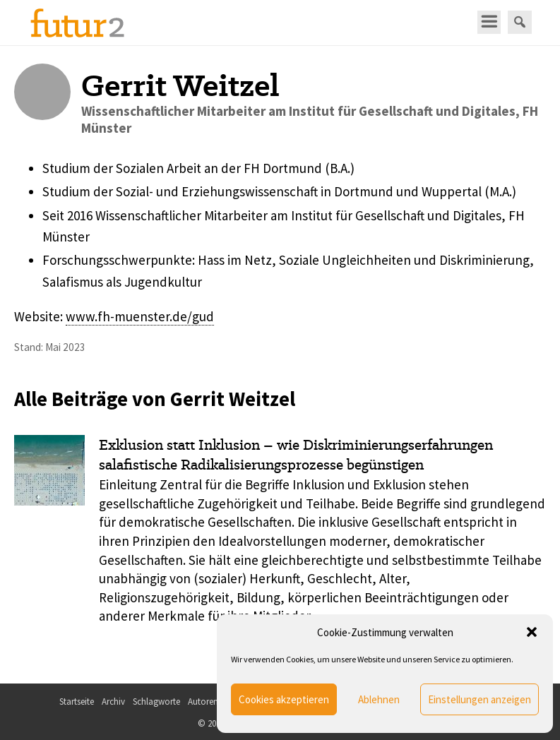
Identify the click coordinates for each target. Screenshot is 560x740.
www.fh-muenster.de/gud (140, 316)
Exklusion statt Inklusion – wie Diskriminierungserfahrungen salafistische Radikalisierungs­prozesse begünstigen (296, 455)
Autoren (203, 702)
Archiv (113, 702)
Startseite (77, 702)
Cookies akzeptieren (284, 699)
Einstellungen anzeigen (479, 699)
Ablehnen (379, 699)
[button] (532, 632)
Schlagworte (156, 702)
